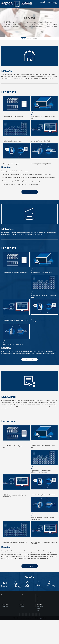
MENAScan (29, 38)
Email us (39, 608)
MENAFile (23, 38)
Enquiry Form (40, 606)
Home (3, 595)
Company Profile (23, 597)
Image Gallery (5, 606)
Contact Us (39, 604)
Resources (22, 604)
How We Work (23, 599)
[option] (15, 107)
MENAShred (35, 38)
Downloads (22, 606)
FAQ (38, 610)
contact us (30, 192)
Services (39, 595)
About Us (22, 595)
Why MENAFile (23, 601)
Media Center (5, 604)
